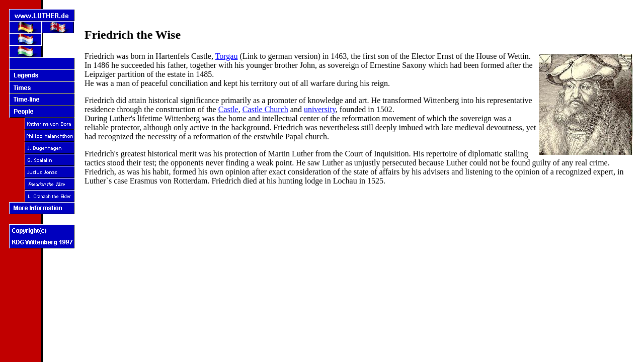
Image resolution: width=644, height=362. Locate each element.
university (320, 109)
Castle (228, 109)
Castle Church (265, 109)
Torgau (227, 56)
